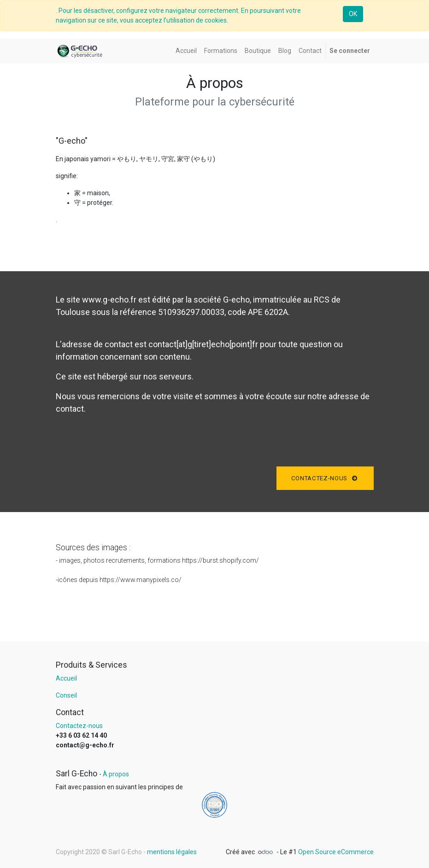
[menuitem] (186, 51)
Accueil (66, 678)
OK (353, 14)
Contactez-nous (325, 478)
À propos (116, 774)
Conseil (66, 695)
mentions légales (172, 852)
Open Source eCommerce (336, 852)
